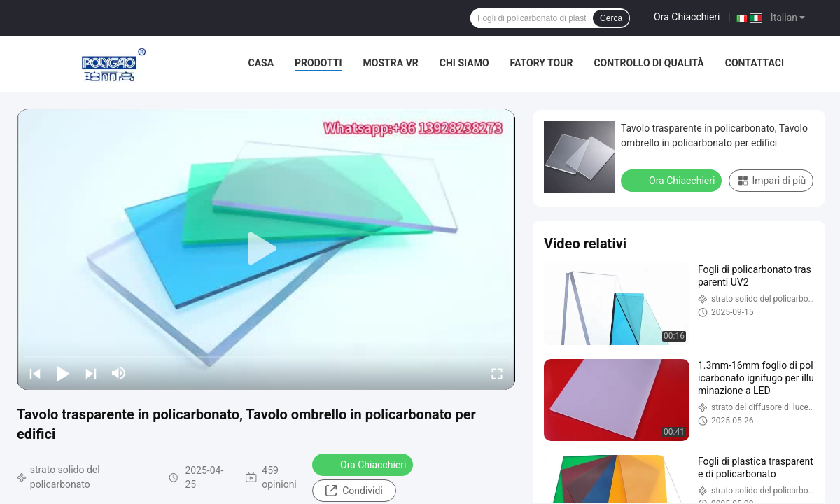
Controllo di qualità (649, 63)
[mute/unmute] (119, 373)
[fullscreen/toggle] (497, 373)
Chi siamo (464, 63)
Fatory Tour (542, 63)
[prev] (35, 373)
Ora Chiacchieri (687, 17)
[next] (91, 373)
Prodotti (318, 63)
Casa (261, 63)
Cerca (611, 18)
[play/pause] (63, 373)
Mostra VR (391, 63)
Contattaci (755, 63)
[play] (266, 249)
